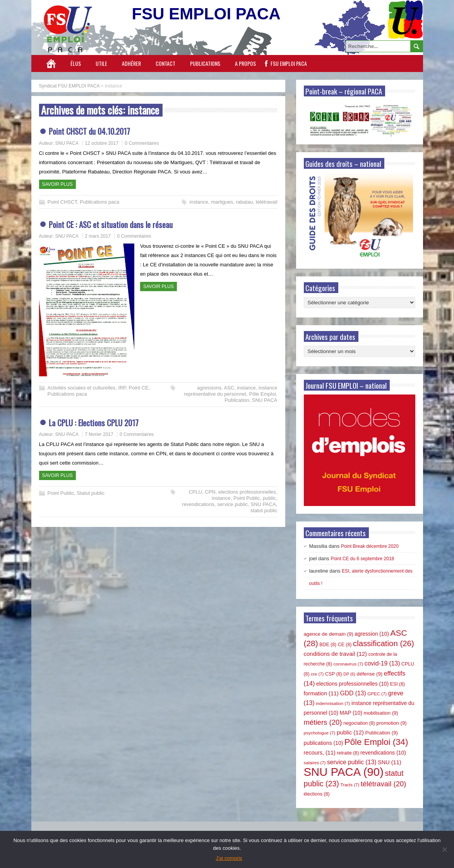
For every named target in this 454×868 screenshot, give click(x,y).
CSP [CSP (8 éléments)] (334, 674)
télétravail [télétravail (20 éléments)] (384, 784)
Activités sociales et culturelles (82, 388)
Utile (101, 63)
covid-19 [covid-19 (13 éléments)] (382, 663)
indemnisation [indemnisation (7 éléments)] (333, 703)
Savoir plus (57, 184)
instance (199, 202)
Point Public (61, 493)
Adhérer (131, 63)
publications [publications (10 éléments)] (324, 743)
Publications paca (99, 202)
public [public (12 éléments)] (350, 732)
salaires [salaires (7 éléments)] (315, 763)
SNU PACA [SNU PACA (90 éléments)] (344, 772)
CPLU (195, 492)
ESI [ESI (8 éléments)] (397, 684)
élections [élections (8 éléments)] (317, 794)
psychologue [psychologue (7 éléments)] (320, 733)
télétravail (267, 202)
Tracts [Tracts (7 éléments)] (350, 785)
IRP (122, 388)
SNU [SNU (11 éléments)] (390, 762)
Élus (76, 63)
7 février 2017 (99, 434)
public (269, 498)
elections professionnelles (247, 492)
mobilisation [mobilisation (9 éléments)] (381, 713)
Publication (237, 400)
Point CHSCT (63, 202)
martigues (222, 202)
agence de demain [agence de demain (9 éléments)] (329, 634)
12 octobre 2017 (102, 143)
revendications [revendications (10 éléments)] (383, 753)
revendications (198, 504)
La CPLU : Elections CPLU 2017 (94, 423)
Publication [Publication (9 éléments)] (382, 733)
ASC (229, 388)
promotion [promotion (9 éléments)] (391, 723)
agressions (209, 388)
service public (232, 504)
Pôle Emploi (262, 394)
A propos (245, 63)
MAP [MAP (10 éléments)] (351, 713)
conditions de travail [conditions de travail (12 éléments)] (336, 654)
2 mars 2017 (98, 236)
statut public (264, 510)
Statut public (91, 493)
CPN (210, 492)
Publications (205, 63)
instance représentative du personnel (230, 391)
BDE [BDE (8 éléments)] (328, 645)
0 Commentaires (142, 143)
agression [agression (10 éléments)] (372, 634)
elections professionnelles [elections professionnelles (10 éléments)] (352, 684)
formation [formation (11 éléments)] (321, 693)
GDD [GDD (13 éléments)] (353, 693)
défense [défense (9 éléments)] (370, 674)
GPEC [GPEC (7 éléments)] (377, 694)
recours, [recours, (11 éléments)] (320, 753)
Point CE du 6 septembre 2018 (362, 559)
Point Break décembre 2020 (370, 546)
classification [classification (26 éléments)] (384, 643)
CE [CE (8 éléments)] (345, 645)
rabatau (245, 202)
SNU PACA (67, 143)
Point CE (139, 388)
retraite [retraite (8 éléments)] (348, 753)
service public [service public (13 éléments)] (352, 762)
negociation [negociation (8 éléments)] (359, 723)
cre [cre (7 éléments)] (317, 674)
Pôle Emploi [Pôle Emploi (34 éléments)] (376, 742)
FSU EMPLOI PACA (289, 63)
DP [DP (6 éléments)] (349, 674)
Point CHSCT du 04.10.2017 (89, 131)
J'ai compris (229, 858)
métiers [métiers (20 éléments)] (323, 722)
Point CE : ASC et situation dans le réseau (111, 224)
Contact (165, 63)
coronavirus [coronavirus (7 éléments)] (348, 664)
